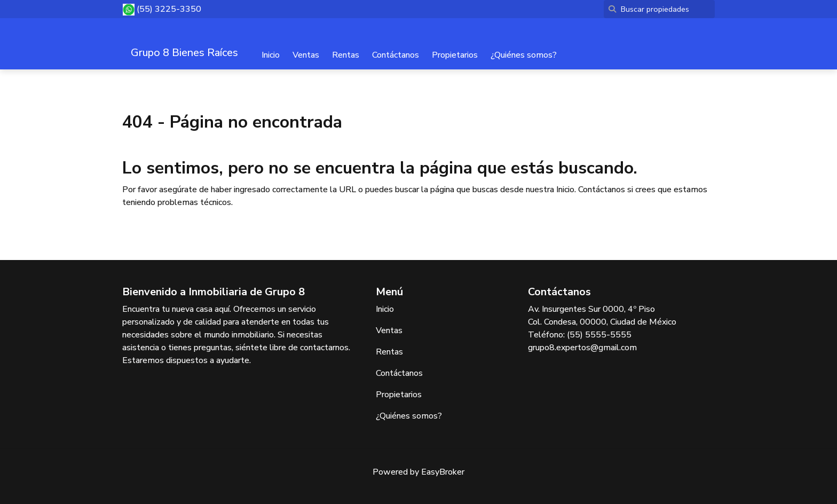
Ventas (306, 55)
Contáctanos (396, 55)
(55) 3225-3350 (169, 9)
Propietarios (455, 55)
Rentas (346, 55)
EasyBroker (443, 472)
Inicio (271, 55)
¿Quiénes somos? (524, 55)
